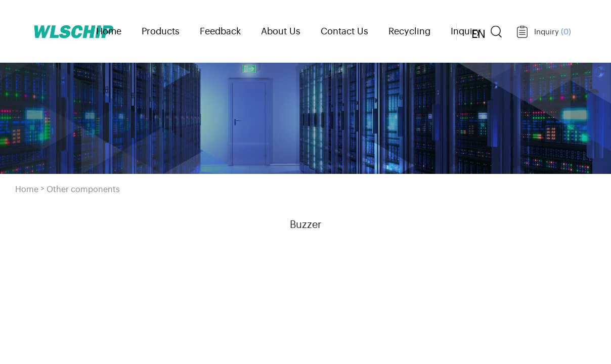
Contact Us (344, 30)
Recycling (409, 30)
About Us (281, 30)
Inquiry (553, 31)
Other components (83, 189)
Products (161, 30)
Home (109, 30)
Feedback (220, 30)
